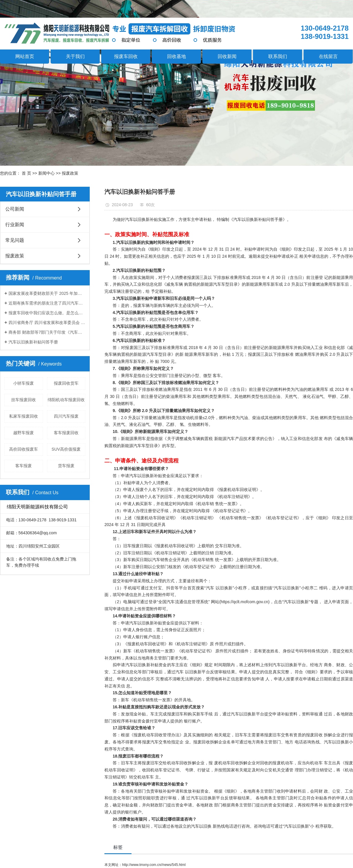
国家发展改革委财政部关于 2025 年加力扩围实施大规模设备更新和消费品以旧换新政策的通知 (47, 293)
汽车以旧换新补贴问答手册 (33, 342)
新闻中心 (46, 173)
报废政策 (70, 173)
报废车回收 (126, 56)
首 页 (26, 173)
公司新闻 (15, 209)
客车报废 (24, 466)
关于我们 (75, 56)
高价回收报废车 (24, 449)
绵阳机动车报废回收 (66, 400)
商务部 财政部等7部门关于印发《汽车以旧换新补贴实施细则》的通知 (47, 332)
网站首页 (25, 56)
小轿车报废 (24, 383)
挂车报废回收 (24, 400)
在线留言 (328, 56)
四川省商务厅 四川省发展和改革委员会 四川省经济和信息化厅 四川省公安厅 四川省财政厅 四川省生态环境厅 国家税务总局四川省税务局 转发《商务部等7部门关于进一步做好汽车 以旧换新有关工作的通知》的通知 (47, 323)
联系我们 (278, 56)
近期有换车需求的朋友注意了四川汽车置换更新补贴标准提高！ (47, 303)
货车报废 (66, 466)
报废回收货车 (66, 383)
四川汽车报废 (66, 416)
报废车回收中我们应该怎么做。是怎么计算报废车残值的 (47, 313)
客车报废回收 (66, 433)
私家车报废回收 (24, 416)
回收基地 (176, 56)
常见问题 (15, 240)
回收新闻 (227, 56)
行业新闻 (15, 225)
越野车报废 (24, 433)
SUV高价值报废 (66, 449)
